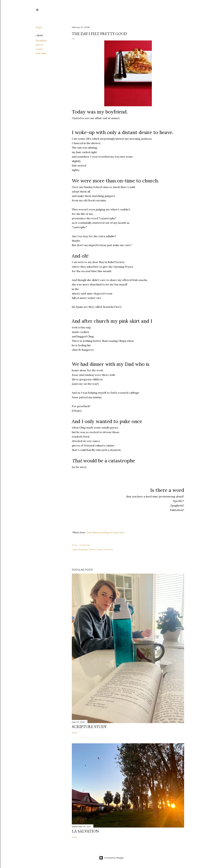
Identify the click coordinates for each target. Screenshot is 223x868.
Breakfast (41, 41)
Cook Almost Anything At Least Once (105, 532)
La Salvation (85, 831)
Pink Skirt (41, 53)
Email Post (85, 545)
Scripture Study (89, 727)
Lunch (39, 49)
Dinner (39, 45)
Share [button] (39, 27)
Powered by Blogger (111, 858)
